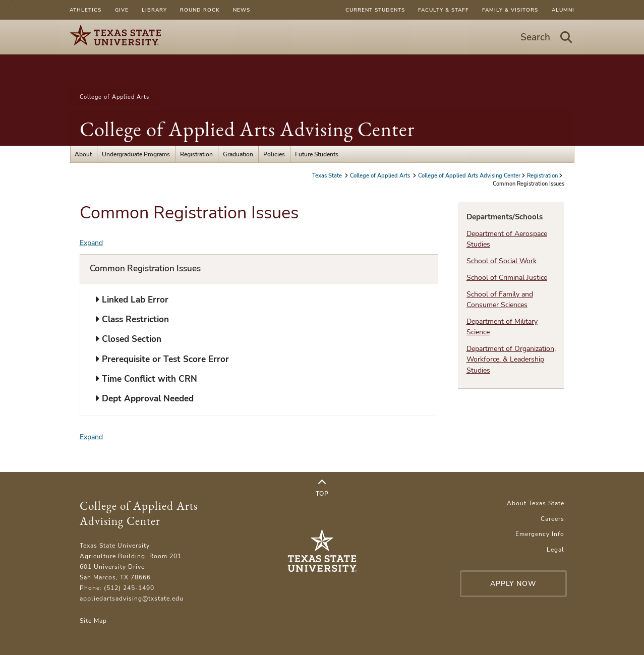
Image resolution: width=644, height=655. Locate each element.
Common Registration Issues (145, 269)
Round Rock (200, 10)
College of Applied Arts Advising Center (247, 129)
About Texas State (536, 503)
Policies (274, 154)
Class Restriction (132, 319)
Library (154, 10)
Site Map (93, 620)
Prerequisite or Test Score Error (162, 359)
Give (122, 10)
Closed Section (128, 339)
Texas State (328, 175)
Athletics (85, 10)
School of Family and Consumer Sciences (500, 300)
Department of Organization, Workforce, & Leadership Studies (511, 360)
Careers (552, 519)
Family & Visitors (510, 10)
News (242, 10)
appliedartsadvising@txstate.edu (132, 598)
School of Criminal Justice (507, 278)
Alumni (563, 10)
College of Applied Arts (114, 97)
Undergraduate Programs (136, 154)
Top (322, 488)
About (83, 154)
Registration (196, 154)
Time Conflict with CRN (146, 379)
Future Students (317, 154)
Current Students (375, 10)
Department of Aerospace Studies (507, 239)
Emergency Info (540, 534)
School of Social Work (502, 261)
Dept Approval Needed (144, 399)
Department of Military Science (502, 327)
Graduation (238, 154)
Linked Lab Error (132, 300)
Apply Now (513, 584)
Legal (555, 549)
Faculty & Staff (444, 10)
